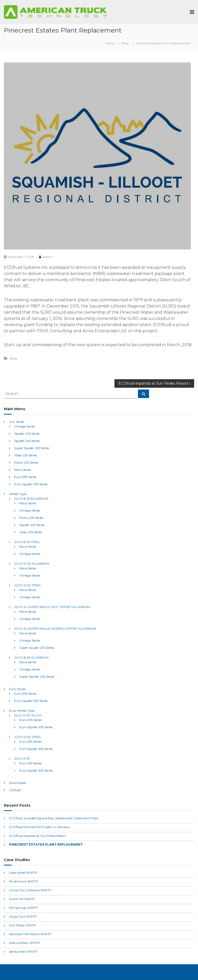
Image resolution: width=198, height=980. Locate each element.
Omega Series (24, 426)
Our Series (17, 422)
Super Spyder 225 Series (32, 448)
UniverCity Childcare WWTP (30, 890)
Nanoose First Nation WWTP (30, 934)
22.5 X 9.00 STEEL (28, 585)
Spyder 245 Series (27, 441)
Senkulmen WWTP (23, 951)
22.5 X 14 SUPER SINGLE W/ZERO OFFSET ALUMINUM (55, 629)
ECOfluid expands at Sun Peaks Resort (38, 836)
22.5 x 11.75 (22, 759)
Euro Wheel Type (22, 711)
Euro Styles (17, 689)
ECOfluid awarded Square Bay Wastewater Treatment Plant (54, 818)
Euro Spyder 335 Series (31, 484)
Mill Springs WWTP (23, 908)
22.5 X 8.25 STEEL (27, 542)
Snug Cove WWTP (23, 916)
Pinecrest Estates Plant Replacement (46, 844)
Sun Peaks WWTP (23, 925)
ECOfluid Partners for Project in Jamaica (39, 827)
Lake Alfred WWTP (23, 873)
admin (47, 257)
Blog (125, 43)
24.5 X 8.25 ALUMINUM (31, 657)
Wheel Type (18, 494)
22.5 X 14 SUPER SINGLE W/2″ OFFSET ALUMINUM (52, 607)
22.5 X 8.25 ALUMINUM (31, 499)
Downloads (17, 783)
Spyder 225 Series (27, 434)
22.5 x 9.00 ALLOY (28, 715)
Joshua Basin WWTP (25, 943)
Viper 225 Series (26, 455)
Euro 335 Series (25, 477)
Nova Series (23, 470)
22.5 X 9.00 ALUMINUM (32, 564)
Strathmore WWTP (24, 881)
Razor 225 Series (26, 462)
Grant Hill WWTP (22, 899)
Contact (15, 790)
